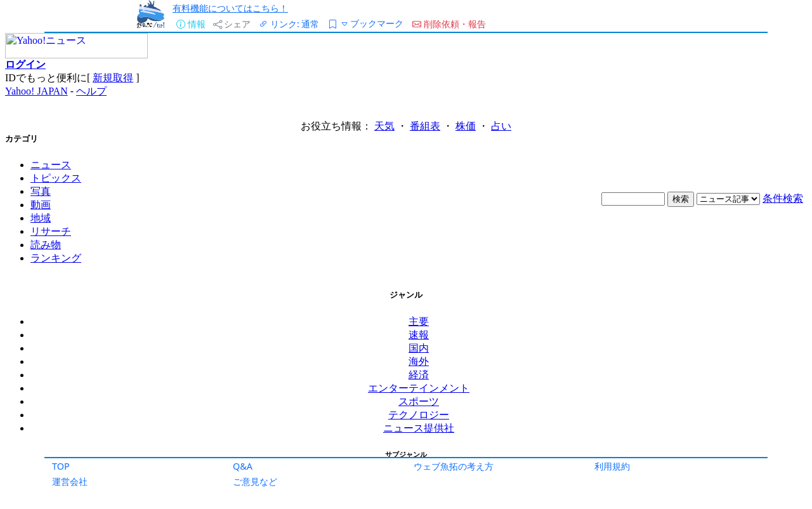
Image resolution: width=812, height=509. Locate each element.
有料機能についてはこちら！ (230, 8)
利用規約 (612, 466)
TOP (61, 466)
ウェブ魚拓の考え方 (454, 466)
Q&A (243, 466)
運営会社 (70, 481)
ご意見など (255, 481)
